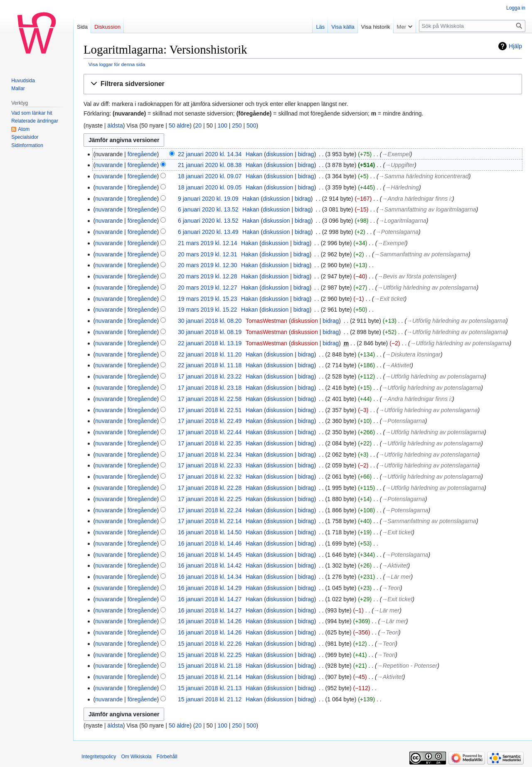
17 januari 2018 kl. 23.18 (210, 388)
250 (237, 125)
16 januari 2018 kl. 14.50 (210, 532)
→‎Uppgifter (400, 165)
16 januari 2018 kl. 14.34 (210, 577)
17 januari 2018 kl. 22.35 (210, 443)
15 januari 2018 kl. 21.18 (210, 666)
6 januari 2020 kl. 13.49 (208, 232)
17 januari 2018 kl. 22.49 (210, 421)
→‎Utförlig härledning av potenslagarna (427, 288)
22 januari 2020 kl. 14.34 (210, 154)
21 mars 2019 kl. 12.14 (207, 243)
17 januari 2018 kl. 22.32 (210, 477)
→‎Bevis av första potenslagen (416, 276)
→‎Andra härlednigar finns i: (417, 199)
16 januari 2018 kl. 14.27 (210, 599)
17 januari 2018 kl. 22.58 (210, 399)
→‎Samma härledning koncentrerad (424, 176)
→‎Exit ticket (389, 299)
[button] (303, 84)
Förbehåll (167, 757)
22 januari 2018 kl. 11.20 (210, 354)
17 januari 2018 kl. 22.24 (210, 510)
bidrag (306, 154)
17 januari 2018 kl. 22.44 (210, 432)
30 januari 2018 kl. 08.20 (210, 321)
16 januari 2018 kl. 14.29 (210, 588)
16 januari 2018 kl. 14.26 (210, 621)
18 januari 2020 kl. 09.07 (210, 176)
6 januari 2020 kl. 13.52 (208, 209)
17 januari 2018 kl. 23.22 (210, 376)
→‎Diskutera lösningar (413, 354)
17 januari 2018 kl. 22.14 (210, 521)
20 (199, 125)
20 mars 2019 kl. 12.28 (207, 276)
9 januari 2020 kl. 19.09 (208, 199)
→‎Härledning (402, 187)
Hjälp (515, 46)
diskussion (280, 154)
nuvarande (109, 165)
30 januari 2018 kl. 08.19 (210, 332)
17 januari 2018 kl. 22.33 (210, 465)
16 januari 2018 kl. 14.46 (210, 543)
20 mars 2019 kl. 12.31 (207, 254)
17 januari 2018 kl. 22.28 (210, 488)
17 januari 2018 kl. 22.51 (210, 410)
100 (223, 125)
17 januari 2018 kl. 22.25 (210, 499)
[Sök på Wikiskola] (472, 26)
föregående (142, 154)
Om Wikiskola (136, 757)
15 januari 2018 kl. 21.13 (210, 688)
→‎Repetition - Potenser (407, 666)
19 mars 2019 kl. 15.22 (207, 310)
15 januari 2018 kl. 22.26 (210, 644)
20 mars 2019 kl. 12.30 (207, 265)
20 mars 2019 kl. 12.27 (207, 288)
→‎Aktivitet (398, 365)
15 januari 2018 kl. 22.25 (210, 655)
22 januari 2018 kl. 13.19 (210, 343)
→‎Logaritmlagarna (403, 221)
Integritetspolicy (99, 757)
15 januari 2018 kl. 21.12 (210, 699)
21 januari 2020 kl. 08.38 (210, 165)
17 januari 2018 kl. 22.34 (210, 455)
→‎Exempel (396, 154)
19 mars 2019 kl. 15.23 (207, 299)
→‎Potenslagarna (397, 232)
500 (251, 125)
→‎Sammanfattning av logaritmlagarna (427, 209)
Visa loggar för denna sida (117, 64)
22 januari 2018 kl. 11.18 (210, 365)
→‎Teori (391, 588)
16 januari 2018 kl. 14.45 (210, 555)
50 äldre (179, 125)
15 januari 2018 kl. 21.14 (210, 677)
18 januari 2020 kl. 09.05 (210, 187)
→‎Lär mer (398, 577)
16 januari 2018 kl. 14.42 (210, 565)
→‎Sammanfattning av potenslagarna (421, 254)
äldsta (115, 125)
